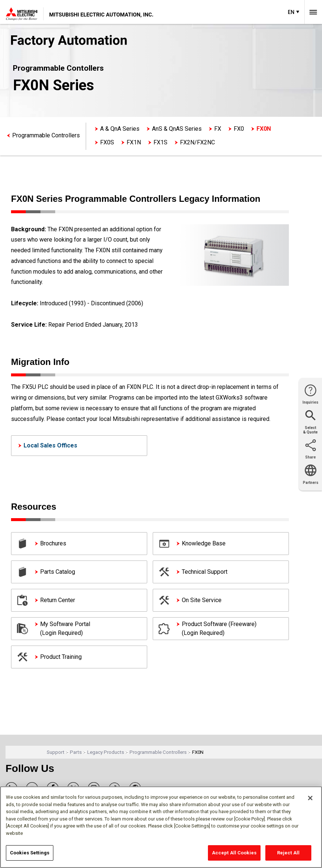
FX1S (160, 142)
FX (218, 129)
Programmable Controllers (46, 135)
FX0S (107, 142)
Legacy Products (106, 752)
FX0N (264, 129)
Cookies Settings (30, 853)
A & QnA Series (120, 129)
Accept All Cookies (234, 853)
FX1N (134, 142)
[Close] (310, 798)
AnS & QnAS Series (177, 129)
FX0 (239, 129)
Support (56, 752)
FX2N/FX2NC (197, 142)
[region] (161, 827)
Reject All (288, 853)
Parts (76, 752)
